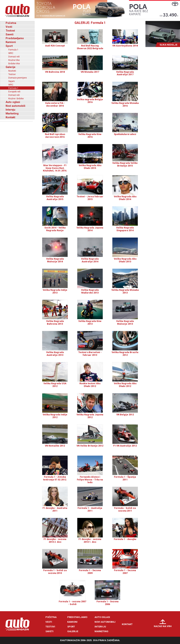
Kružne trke (14, 60)
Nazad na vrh (163, 626)
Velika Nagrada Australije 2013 (55, 354)
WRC (11, 53)
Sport (9, 46)
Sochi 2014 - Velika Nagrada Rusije (55, 229)
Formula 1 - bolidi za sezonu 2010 (55, 572)
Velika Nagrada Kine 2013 (90, 322)
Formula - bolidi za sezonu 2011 (125, 509)
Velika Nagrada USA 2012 (55, 385)
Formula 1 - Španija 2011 (125, 478)
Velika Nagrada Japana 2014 (90, 229)
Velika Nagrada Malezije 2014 (55, 260)
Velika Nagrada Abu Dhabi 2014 (125, 198)
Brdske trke (14, 64)
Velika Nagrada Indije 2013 (55, 291)
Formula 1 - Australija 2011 (90, 509)
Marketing (12, 113)
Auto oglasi (13, 102)
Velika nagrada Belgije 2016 (90, 101)
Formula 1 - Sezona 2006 (108, 603)
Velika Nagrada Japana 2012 (90, 416)
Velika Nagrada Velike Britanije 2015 (125, 164)
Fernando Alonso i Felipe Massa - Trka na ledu (90, 480)
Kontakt (10, 117)
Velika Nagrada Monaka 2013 (125, 291)
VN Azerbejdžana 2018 (125, 46)
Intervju (10, 110)
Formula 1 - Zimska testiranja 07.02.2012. (55, 478)
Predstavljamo (15, 38)
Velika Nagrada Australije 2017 (125, 73)
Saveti (10, 34)
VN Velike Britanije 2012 (90, 446)
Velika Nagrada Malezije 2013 (125, 322)
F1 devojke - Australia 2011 (55, 509)
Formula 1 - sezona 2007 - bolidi (72, 603)
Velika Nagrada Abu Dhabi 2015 (90, 167)
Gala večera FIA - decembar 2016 (55, 104)
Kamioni (11, 42)
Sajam (12, 81)
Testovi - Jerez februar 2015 (90, 198)
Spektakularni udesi (125, 134)
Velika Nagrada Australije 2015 (55, 198)
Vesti (9, 27)
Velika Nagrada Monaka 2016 (125, 104)
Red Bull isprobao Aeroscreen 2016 (55, 136)
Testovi (10, 31)
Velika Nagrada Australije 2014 (90, 260)
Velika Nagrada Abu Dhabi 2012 (125, 385)
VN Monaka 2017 (90, 72)
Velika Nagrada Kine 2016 (90, 136)
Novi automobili (15, 106)
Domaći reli (14, 57)
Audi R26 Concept (55, 46)
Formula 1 (13, 50)
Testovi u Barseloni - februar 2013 (90, 354)
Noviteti (12, 71)
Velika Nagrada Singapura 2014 (125, 229)
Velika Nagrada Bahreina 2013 (55, 322)
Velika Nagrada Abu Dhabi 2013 (125, 260)
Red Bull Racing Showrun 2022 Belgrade (90, 47)
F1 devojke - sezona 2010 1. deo (90, 541)
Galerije (11, 67)
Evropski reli (14, 92)
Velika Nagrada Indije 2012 (55, 416)
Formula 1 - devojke (125, 539)
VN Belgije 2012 (125, 415)
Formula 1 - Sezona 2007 (125, 572)
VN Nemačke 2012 (55, 446)
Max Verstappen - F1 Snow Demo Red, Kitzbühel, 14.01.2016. (55, 168)
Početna (11, 23)
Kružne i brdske (16, 99)
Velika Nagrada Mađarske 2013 (90, 291)
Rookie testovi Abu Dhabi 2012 (90, 385)
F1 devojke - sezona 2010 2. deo (55, 541)
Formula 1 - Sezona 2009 (90, 572)
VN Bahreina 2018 (55, 72)
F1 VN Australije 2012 (125, 446)
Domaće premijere (18, 78)
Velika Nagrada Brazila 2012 (125, 354)
